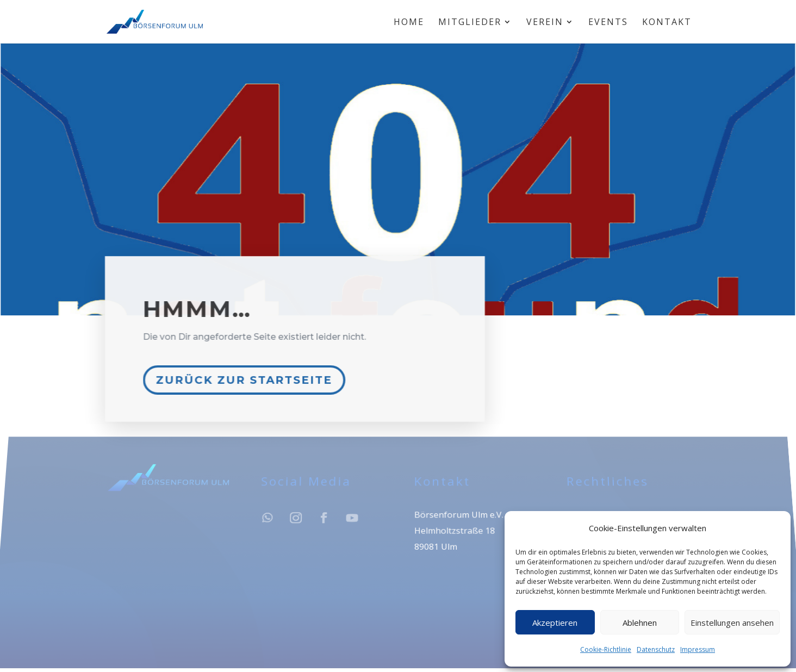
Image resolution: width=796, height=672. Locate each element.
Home (409, 23)
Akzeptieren (555, 623)
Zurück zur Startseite (246, 376)
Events (608, 23)
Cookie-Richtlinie (606, 649)
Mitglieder (470, 23)
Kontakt (667, 23)
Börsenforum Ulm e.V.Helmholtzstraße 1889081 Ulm (458, 534)
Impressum (698, 649)
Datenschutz (656, 649)
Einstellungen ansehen (732, 623)
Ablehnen (640, 623)
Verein (545, 23)
